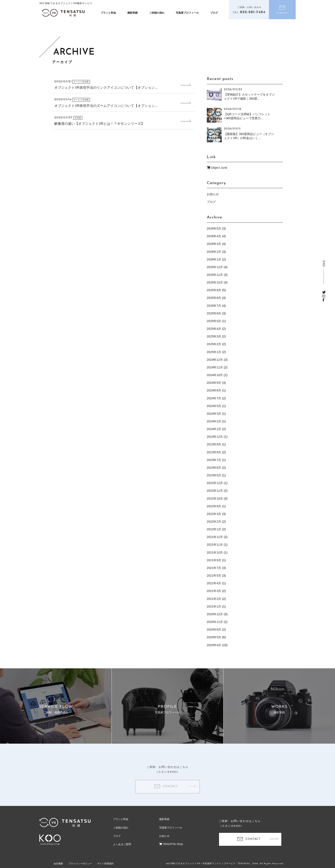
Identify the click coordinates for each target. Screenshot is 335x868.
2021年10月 (215, 552)
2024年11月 (215, 367)
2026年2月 (214, 252)
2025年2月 (214, 344)
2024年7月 (214, 398)
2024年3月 (214, 414)
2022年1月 (214, 529)
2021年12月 (215, 537)
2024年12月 (215, 360)
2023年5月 (214, 475)
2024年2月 (214, 421)
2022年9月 (214, 506)
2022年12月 (215, 483)
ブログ (214, 13)
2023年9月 (214, 444)
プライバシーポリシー (80, 864)
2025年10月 (215, 282)
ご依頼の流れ (157, 13)
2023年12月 (215, 437)
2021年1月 (214, 606)
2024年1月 (214, 429)
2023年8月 (214, 452)
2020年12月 (215, 614)
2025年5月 (214, 321)
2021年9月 (214, 560)
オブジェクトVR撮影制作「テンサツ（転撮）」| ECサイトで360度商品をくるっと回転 (63, 13)
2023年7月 (214, 460)
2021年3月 (214, 591)
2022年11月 (215, 491)
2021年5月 (214, 576)
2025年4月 (214, 329)
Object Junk (217, 168)
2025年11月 (215, 275)
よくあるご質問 (122, 844)
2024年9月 (214, 383)
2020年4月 (214, 645)
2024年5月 (214, 406)
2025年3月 (214, 336)
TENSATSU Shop (171, 844)
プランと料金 (108, 13)
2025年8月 (214, 298)
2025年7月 (214, 306)
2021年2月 (214, 599)
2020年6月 (214, 630)
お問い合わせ (282, 10)
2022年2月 (214, 522)
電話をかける (249, 10)
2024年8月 (214, 390)
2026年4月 (214, 236)
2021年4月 (214, 583)
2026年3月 (214, 244)
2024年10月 (215, 375)
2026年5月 (214, 228)
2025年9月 (214, 290)
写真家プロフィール (187, 13)
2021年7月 (214, 568)
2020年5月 (214, 637)
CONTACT (170, 792)
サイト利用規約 (105, 864)
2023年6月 (214, 468)
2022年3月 (214, 514)
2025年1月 (214, 352)
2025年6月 (214, 313)
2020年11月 (215, 622)
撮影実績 (132, 13)
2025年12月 (215, 267)
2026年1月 (214, 259)
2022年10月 (215, 499)
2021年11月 (215, 545)
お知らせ (213, 194)
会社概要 (58, 864)
